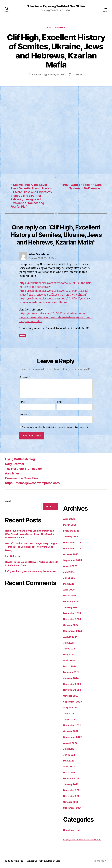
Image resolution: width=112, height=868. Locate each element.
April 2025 (69, 590)
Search (8, 501)
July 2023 (69, 714)
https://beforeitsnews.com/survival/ (82, 840)
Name (23, 402)
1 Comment (78, 75)
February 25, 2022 (57, 75)
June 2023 (69, 719)
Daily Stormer (15, 464)
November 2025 (72, 548)
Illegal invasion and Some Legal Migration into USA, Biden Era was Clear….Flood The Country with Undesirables (30, 534)
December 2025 (72, 543)
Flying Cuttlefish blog (20, 459)
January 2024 (71, 678)
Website (23, 414)
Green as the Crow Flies (22, 478)
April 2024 (69, 660)
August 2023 (70, 708)
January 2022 (71, 784)
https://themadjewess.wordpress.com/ (33, 483)
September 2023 (72, 702)
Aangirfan (12, 473)
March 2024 (70, 666)
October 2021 (71, 802)
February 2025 (71, 601)
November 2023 (72, 690)
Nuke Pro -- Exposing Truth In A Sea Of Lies (56, 6)
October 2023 (71, 696)
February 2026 (71, 531)
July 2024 (69, 643)
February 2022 (71, 778)
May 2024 (69, 655)
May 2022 (69, 761)
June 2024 (69, 649)
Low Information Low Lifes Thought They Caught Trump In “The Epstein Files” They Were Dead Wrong (31, 547)
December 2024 (72, 613)
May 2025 (69, 584)
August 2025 (70, 566)
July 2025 (69, 572)
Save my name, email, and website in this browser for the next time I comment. (55, 427)
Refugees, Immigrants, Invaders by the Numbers (31, 571)
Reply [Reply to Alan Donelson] (23, 335)
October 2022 (71, 731)
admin (38, 75)
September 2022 (72, 737)
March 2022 (70, 772)
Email (60, 402)
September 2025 (72, 560)
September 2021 (72, 808)
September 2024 (72, 631)
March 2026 (70, 525)
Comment (25, 377)
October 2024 (71, 625)
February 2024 (71, 672)
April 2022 (69, 767)
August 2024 (70, 637)
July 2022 (69, 749)
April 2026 (69, 519)
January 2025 (71, 607)
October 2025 (71, 554)
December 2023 (72, 684)
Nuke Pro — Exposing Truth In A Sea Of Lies (37, 861)
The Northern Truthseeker (24, 469)
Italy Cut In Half (13, 556)
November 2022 (72, 725)
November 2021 (72, 796)
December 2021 (72, 790)
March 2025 (70, 596)
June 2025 (69, 578)
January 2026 (71, 537)
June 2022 (69, 755)
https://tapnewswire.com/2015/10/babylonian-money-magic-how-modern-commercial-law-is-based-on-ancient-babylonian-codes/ (55, 317)
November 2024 (72, 619)
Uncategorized (56, 28)
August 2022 (70, 743)
